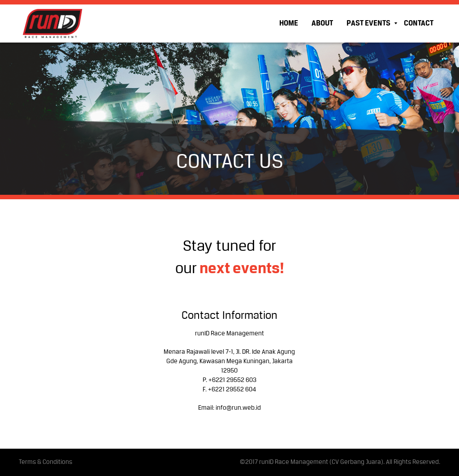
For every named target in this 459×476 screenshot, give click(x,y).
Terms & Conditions (45, 462)
